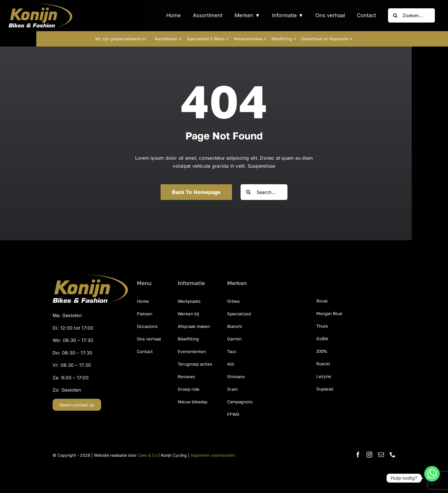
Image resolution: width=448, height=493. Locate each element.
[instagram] (369, 455)
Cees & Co (147, 455)
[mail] (381, 455)
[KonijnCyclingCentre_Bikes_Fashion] (40, 6)
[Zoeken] (395, 15)
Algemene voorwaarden (213, 455)
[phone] (393, 455)
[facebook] (358, 455)
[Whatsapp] (432, 478)
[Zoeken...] (411, 15)
